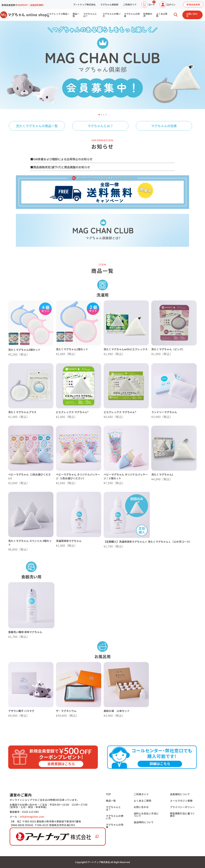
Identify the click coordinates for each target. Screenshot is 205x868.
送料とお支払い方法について (146, 815)
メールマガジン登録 (181, 801)
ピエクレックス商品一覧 (58, 15)
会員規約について (180, 794)
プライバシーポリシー (183, 807)
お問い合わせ (192, 15)
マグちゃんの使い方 (112, 15)
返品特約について (144, 822)
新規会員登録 (193, 4)
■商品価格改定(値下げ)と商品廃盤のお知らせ (60, 167)
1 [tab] (99, 115)
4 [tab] (106, 115)
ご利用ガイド (130, 4)
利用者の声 (148, 15)
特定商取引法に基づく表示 (183, 815)
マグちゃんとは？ (90, 15)
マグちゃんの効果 (132, 15)
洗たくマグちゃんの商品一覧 (37, 126)
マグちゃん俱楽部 (109, 4)
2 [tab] (102, 115)
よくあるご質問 (143, 801)
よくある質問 (162, 15)
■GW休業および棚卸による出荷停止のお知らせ (61, 159)
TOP (108, 794)
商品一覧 (76, 15)
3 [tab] (104, 115)
